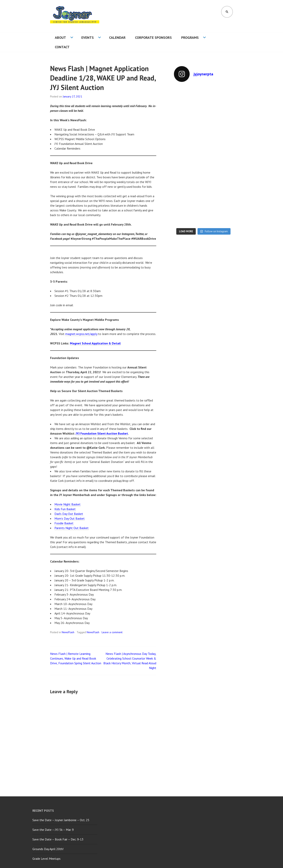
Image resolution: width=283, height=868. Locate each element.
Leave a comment (112, 632)
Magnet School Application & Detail (95, 343)
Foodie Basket (64, 523)
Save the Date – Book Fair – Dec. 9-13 (58, 839)
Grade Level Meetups (46, 859)
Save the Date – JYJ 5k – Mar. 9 (53, 830)
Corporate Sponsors (153, 37)
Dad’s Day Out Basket (69, 514)
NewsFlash (68, 632)
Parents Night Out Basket (72, 528)
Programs (190, 37)
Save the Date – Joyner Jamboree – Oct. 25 (61, 820)
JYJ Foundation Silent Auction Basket (102, 433)
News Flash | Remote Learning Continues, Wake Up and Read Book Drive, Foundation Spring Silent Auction (76, 658)
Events (88, 37)
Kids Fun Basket (65, 509)
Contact (62, 47)
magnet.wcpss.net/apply (81, 334)
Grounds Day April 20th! (48, 849)
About (60, 37)
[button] (75, 16)
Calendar (117, 37)
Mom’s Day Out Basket (70, 518)
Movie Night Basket (68, 504)
